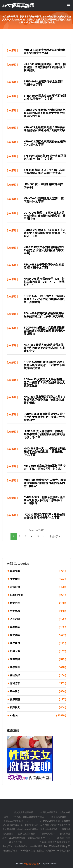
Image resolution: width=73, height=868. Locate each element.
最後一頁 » (55, 536)
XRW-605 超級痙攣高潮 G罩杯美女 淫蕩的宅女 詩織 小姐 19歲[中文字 (45, 129)
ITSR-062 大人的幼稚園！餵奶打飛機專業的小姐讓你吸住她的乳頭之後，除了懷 (44, 434)
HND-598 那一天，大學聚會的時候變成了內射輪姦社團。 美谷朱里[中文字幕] (45, 452)
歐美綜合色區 (64, 838)
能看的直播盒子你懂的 (33, 817)
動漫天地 (38, 651)
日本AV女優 (38, 595)
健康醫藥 (38, 699)
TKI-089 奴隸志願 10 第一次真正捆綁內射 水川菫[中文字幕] (45, 157)
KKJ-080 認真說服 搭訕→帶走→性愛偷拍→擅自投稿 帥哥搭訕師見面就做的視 (45, 67)
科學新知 (38, 643)
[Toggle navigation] (69, 4)
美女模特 (38, 579)
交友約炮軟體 (21, 846)
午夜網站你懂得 (47, 834)
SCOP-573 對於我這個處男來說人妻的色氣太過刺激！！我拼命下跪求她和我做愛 (44, 365)
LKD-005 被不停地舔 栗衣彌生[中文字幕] (44, 186)
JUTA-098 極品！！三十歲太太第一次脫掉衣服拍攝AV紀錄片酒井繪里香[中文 (45, 216)
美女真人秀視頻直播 (24, 812)
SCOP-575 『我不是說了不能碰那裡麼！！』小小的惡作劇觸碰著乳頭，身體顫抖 (44, 299)
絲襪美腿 (38, 571)
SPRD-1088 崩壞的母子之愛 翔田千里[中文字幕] (44, 83)
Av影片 (12, 51)
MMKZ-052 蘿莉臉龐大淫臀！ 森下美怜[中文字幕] (44, 200)
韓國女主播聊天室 (49, 812)
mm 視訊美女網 (27, 851)
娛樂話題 (38, 667)
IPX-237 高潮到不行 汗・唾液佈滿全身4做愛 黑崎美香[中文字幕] (44, 516)
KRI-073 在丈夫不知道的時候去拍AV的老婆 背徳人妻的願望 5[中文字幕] (44, 250)
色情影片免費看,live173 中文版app (53, 851)
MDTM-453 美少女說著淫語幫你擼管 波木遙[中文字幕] (45, 51)
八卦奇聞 (38, 619)
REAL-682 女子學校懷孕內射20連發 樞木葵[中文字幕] (44, 266)
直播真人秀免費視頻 (13, 821)
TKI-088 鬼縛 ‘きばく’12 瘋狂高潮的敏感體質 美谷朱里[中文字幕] (44, 171)
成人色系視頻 (16, 842)
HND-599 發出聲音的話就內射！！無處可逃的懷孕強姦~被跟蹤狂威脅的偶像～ (45, 400)
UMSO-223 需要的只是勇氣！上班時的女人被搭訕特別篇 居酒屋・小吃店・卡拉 (45, 233)
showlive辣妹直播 (51, 821)
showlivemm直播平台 (28, 829)
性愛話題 (38, 603)
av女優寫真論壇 (31, 864)
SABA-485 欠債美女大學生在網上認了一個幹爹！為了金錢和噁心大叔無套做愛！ (44, 382)
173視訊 (17, 817)
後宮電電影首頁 (59, 817)
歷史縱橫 (38, 635)
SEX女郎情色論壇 (17, 838)
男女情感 (38, 611)
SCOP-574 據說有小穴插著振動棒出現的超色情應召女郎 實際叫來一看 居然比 (45, 331)
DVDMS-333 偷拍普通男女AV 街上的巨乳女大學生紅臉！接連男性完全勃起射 (45, 417)
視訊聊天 (38, 708)
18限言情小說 (31, 825)
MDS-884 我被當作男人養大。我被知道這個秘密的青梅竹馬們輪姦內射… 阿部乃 (45, 483)
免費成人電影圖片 (36, 838)
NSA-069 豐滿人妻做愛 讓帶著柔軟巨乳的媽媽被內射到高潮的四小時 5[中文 (44, 348)
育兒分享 (38, 683)
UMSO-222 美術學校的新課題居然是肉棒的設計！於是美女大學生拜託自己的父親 (45, 113)
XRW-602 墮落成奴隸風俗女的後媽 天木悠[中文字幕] (45, 143)
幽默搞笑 (38, 627)
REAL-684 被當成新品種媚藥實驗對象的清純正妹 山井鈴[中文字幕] (44, 315)
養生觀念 (38, 691)
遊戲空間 (38, 659)
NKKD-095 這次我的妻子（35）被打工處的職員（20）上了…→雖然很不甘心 (44, 282)
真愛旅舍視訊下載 (49, 829)
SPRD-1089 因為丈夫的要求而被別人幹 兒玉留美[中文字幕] (45, 97)
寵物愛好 (38, 675)
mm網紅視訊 (36, 846)
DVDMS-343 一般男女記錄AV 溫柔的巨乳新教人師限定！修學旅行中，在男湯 (45, 500)
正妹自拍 (38, 587)
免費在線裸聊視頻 (27, 834)
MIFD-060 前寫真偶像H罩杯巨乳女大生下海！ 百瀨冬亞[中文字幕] (45, 467)
